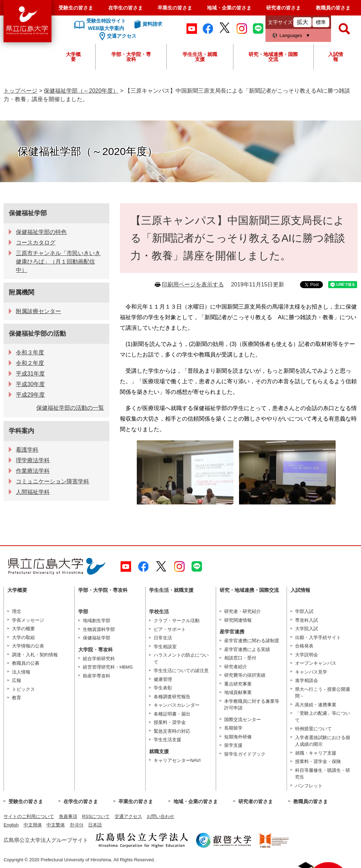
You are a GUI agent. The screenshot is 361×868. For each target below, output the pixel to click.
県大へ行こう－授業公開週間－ (323, 693)
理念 (17, 611)
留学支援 (233, 745)
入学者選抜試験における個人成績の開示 (323, 741)
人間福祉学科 (33, 492)
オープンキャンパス (316, 663)
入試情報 (336, 57)
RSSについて (96, 816)
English (11, 825)
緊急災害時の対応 (172, 731)
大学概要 (73, 57)
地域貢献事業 (238, 692)
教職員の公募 (26, 663)
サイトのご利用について (29, 816)
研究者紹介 (236, 667)
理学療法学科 (33, 460)
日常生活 (163, 638)
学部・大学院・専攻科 (131, 57)
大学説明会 (307, 655)
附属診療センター (38, 311)
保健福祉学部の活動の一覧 (70, 408)
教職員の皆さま (333, 8)
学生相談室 (165, 647)
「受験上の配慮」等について (323, 717)
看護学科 (27, 450)
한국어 (77, 825)
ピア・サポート (170, 629)
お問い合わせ (160, 816)
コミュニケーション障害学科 (53, 481)
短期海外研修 (238, 737)
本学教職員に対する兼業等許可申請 (252, 705)
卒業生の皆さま (175, 8)
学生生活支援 (167, 740)
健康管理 (163, 679)
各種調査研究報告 (172, 697)
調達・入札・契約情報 (35, 655)
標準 (321, 22)
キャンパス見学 (311, 672)
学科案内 (22, 431)
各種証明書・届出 (172, 714)
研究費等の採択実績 (245, 675)
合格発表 (304, 646)
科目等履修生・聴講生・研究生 (323, 774)
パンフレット (309, 786)
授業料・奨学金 (170, 722)
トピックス (23, 689)
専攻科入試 (307, 620)
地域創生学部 (97, 621)
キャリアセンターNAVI (177, 760)
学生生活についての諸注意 (181, 671)
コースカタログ (36, 243)
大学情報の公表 (28, 646)
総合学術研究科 (99, 659)
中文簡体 (33, 825)
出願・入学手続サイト (318, 637)
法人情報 (21, 672)
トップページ (20, 91)
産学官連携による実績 (247, 649)
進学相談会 (307, 680)
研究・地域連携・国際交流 (273, 57)
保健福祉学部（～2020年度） (81, 91)
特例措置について (313, 729)
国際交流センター (243, 720)
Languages (291, 35)
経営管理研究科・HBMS (108, 667)
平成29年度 (30, 395)
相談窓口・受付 (240, 658)
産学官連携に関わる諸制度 (252, 641)
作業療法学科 (33, 471)
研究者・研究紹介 (243, 611)
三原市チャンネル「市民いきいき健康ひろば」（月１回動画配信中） (58, 262)
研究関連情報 (238, 620)
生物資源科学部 (99, 629)
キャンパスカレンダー (177, 705)
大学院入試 (307, 629)
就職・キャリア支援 (316, 753)
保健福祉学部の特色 (41, 232)
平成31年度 (30, 374)
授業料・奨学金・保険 (318, 761)
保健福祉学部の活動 (37, 334)
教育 (17, 698)
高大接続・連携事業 (316, 705)
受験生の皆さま (76, 8)
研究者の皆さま (283, 8)
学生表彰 (163, 688)
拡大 (302, 22)
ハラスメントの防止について (181, 659)
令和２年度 (30, 363)
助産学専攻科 (97, 676)
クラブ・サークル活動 (177, 621)
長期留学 (233, 728)
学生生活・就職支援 (200, 57)
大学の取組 (23, 637)
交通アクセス (128, 816)
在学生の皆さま (126, 8)
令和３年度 (30, 352)
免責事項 (68, 816)
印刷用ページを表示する (193, 284)
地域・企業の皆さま (229, 8)
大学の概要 (23, 629)
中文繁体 (56, 825)
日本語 (95, 825)
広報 (17, 680)
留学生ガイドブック (245, 754)
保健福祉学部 (28, 213)
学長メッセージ (28, 620)
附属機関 (22, 292)
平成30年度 (30, 384)
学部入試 (304, 611)
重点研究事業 (238, 684)
